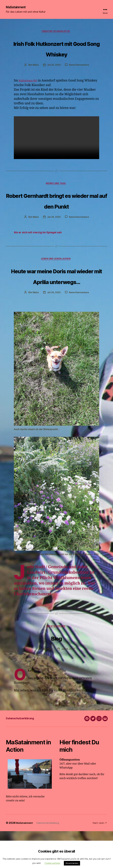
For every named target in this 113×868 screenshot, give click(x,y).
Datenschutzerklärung (24, 755)
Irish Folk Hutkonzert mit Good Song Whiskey (56, 54)
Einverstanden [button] (72, 863)
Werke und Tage (57, 196)
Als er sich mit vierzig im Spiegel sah (42, 256)
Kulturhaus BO (30, 92)
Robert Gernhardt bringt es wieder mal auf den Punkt (56, 218)
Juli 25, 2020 (68, 686)
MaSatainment (18, 7)
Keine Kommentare (79, 77)
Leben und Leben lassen (56, 284)
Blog (56, 674)
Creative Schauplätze (57, 32)
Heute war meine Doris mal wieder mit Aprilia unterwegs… (56, 306)
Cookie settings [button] (52, 863)
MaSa (35, 77)
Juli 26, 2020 (53, 77)
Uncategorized (56, 663)
